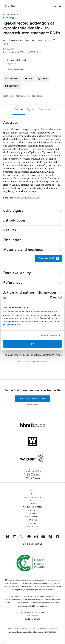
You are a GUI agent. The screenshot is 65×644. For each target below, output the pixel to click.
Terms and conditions (33, 507)
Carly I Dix (29, 41)
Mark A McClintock (13, 41)
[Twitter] (22, 538)
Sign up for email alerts (32, 399)
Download (13, 79)
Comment (14, 87)
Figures (31, 109)
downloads (23, 96)
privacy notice (14, 325)
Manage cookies (49, 335)
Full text (19, 109)
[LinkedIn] (15, 538)
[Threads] (50, 538)
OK (33, 344)
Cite (30, 79)
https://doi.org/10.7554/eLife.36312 (20, 52)
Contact (33, 504)
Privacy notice (33, 405)
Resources (33, 523)
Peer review (45, 109)
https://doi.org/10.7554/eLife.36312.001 (21, 198)
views (8, 96)
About (32, 491)
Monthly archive (32, 517)
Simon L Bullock (45, 41)
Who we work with (33, 497)
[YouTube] (43, 538)
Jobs (33, 494)
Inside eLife (33, 513)
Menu (54, 7)
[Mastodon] (29, 538)
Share (44, 79)
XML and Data (33, 527)
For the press (33, 520)
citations (38, 96)
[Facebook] (58, 538)
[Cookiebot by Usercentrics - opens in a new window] (50, 298)
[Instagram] (36, 538)
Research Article (11, 14)
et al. (7, 44)
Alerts (33, 500)
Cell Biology (9, 18)
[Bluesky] (7, 538)
